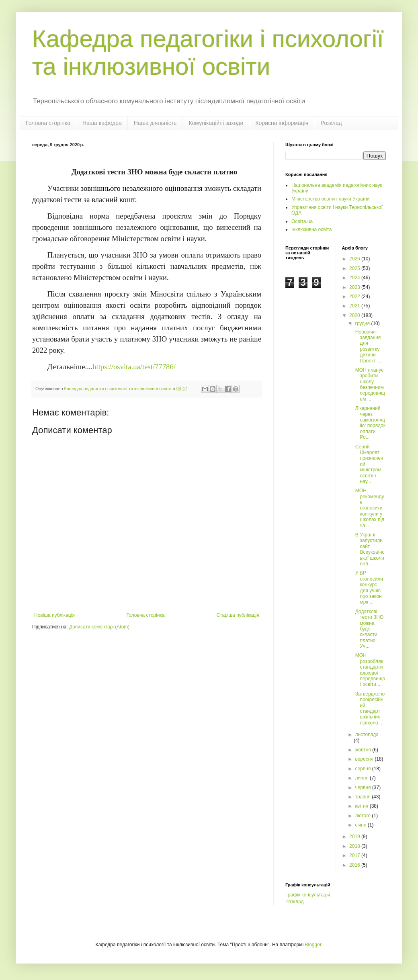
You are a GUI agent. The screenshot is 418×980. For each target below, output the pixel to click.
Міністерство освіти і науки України (330, 199)
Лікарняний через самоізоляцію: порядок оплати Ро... (369, 423)
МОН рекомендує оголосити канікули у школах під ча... (369, 508)
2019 (355, 837)
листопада (367, 734)
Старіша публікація (238, 615)
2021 (355, 306)
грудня (363, 323)
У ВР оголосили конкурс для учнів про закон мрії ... (368, 587)
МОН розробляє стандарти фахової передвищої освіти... (369, 670)
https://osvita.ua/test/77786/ (134, 367)
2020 (355, 315)
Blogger (313, 945)
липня (362, 778)
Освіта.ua (302, 221)
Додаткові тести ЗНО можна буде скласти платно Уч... (369, 629)
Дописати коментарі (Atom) (99, 627)
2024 (355, 278)
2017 (355, 855)
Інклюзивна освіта (311, 229)
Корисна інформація (282, 123)
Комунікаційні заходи (216, 123)
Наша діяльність (155, 123)
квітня (362, 806)
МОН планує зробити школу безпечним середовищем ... (369, 385)
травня (363, 797)
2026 (355, 259)
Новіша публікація (54, 615)
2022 (355, 297)
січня (361, 825)
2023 (355, 287)
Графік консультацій (308, 895)
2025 (355, 268)
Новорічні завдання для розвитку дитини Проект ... (367, 346)
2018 (355, 846)
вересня (365, 759)
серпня (363, 769)
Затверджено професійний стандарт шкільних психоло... (369, 708)
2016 (355, 865)
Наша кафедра (102, 123)
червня (363, 788)
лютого (363, 816)
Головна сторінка (48, 123)
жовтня (364, 750)
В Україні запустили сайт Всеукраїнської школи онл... (369, 549)
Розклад (331, 123)
